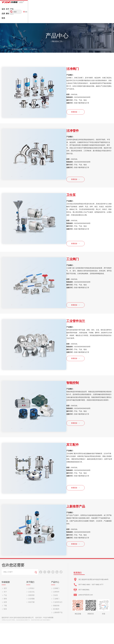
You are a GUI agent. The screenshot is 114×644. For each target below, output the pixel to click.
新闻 (37, 12)
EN (111, 8)
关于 (12, 12)
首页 (3, 12)
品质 (28, 12)
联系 (54, 12)
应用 (45, 12)
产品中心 (34, 43)
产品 (20, 12)
